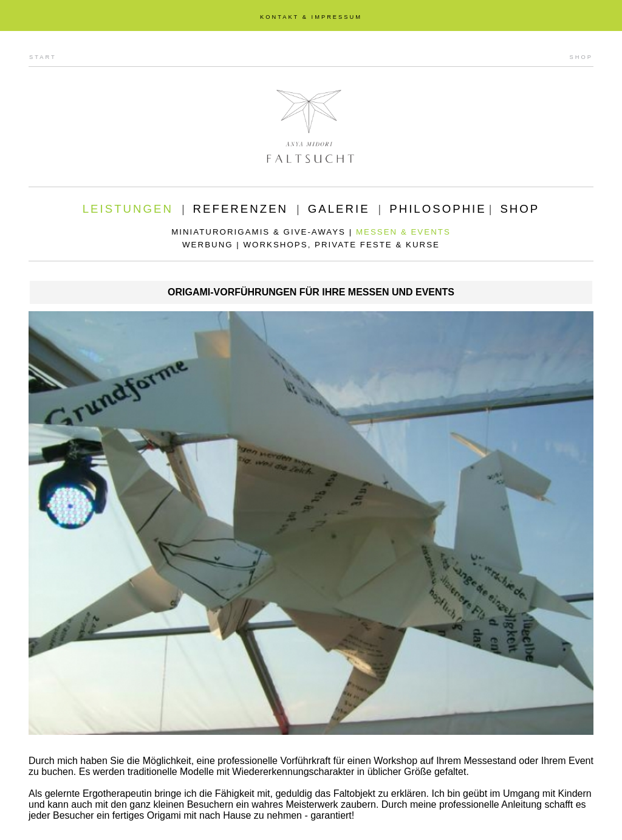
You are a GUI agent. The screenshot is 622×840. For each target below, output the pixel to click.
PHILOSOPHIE (438, 209)
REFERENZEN (241, 209)
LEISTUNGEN (128, 209)
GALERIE (339, 209)
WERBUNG (208, 245)
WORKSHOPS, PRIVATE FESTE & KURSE (342, 245)
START (43, 57)
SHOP (581, 57)
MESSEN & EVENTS (403, 232)
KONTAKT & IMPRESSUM (311, 17)
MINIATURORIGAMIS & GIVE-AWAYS (258, 232)
